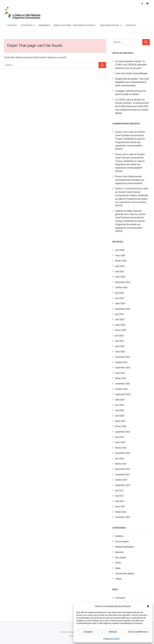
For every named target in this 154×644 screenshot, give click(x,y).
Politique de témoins (111, 639)
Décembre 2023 (123, 309)
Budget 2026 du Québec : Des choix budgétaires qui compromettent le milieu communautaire (132, 82)
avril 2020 (120, 416)
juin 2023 (119, 314)
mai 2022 (120, 341)
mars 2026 (120, 255)
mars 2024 (120, 303)
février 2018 (121, 464)
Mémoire (119, 552)
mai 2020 (120, 410)
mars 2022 (120, 352)
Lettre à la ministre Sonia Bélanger (131, 73)
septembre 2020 (123, 394)
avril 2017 (120, 501)
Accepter (88, 632)
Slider (118, 568)
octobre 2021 (121, 362)
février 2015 (121, 512)
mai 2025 (120, 271)
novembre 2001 (122, 517)
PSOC (118, 563)
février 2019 (121, 448)
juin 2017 (119, 490)
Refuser (113, 632)
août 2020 (120, 400)
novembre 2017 (122, 474)
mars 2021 (120, 373)
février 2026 (121, 261)
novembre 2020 (122, 384)
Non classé (120, 557)
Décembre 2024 (123, 282)
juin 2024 (119, 293)
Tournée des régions (125, 574)
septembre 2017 (123, 485)
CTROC (64, 632)
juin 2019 (119, 437)
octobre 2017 (121, 480)
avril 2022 (120, 346)
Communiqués (122, 541)
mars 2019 (120, 442)
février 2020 (121, 426)
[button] (148, 606)
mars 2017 (120, 506)
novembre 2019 (122, 432)
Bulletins (119, 536)
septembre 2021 (123, 368)
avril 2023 (120, 319)
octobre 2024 (121, 287)
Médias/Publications (125, 547)
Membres (44, 25)
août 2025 (120, 266)
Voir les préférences (138, 632)
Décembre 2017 (123, 469)
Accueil (12, 25)
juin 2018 (119, 458)
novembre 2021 (122, 357)
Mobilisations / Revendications (74, 25)
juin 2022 (119, 336)
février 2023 (121, 330)
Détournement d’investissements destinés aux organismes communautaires (130, 180)
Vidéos (118, 579)
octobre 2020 (121, 389)
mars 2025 (120, 277)
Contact (131, 25)
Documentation (110, 25)
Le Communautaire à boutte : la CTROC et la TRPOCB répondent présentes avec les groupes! (131, 65)
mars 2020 (120, 421)
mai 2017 (120, 496)
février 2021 (121, 378)
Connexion (120, 598)
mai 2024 (120, 298)
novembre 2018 (122, 453)
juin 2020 (119, 405)
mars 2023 (120, 325)
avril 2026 (120, 250)
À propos (27, 25)
